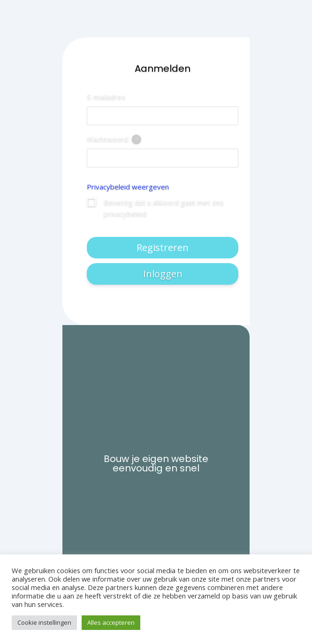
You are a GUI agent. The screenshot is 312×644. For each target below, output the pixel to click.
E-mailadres (106, 97)
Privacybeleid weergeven (128, 187)
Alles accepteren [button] (111, 622)
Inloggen (163, 274)
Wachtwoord (107, 139)
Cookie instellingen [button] (44, 622)
